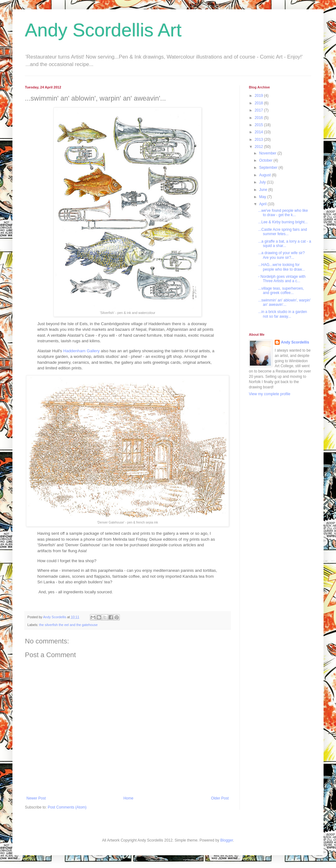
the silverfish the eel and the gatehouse (68, 625)
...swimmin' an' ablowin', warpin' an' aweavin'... (285, 302)
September (269, 168)
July (263, 182)
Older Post (220, 798)
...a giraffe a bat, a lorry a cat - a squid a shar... (285, 244)
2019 (259, 96)
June (264, 190)
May (263, 197)
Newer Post (36, 798)
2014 (259, 132)
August (266, 175)
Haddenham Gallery (81, 351)
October (266, 160)
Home (128, 798)
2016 (259, 118)
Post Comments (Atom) (67, 807)
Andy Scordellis (295, 342)
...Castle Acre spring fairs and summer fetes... (283, 232)
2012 (259, 147)
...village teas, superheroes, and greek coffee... (281, 291)
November (268, 153)
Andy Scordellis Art (103, 30)
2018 (259, 103)
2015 (259, 125)
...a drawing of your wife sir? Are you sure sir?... (281, 255)
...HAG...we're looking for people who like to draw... (282, 267)
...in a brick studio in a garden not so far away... (283, 314)
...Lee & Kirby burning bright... (283, 222)
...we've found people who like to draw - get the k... (283, 213)
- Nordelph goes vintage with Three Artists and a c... (282, 279)
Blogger (227, 840)
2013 (259, 140)
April (263, 204)
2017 (259, 110)
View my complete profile (270, 394)
